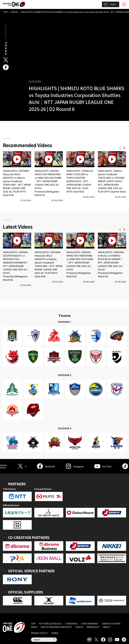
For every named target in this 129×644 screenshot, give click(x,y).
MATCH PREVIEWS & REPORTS (56, 627)
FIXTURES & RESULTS (50, 623)
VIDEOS (14, 12)
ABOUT (107, 627)
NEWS (34, 627)
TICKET (110, 4)
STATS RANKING (90, 623)
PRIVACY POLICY (39, 633)
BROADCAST (93, 627)
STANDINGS (71, 623)
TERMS (55, 633)
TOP (5, 12)
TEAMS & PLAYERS (111, 623)
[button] (120, 148)
